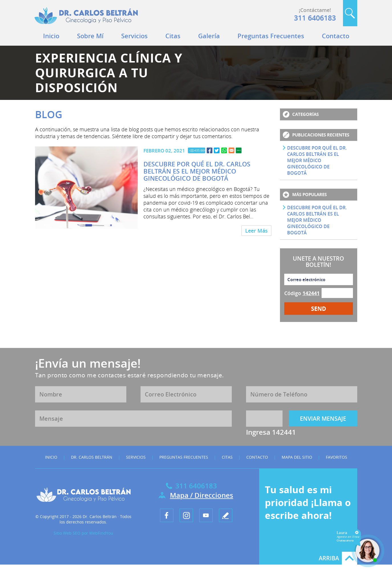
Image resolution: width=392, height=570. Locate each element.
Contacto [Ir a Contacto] (336, 36)
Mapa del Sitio (297, 457)
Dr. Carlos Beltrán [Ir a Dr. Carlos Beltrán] (92, 457)
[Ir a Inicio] (86, 26)
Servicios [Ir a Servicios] (134, 36)
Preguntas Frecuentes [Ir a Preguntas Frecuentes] (271, 36)
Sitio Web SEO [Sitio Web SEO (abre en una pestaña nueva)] (67, 533)
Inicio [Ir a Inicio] (51, 36)
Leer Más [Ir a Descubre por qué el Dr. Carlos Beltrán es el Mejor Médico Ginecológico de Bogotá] (256, 231)
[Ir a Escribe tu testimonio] (226, 515)
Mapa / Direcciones (202, 495)
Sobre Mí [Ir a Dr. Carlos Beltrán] (90, 36)
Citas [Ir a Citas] (173, 36)
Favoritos (337, 457)
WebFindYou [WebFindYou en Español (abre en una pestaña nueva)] (101, 533)
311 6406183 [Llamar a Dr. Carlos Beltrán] (315, 18)
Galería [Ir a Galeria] (209, 36)
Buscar (350, 13)
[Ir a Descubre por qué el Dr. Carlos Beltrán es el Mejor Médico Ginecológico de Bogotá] (210, 150)
